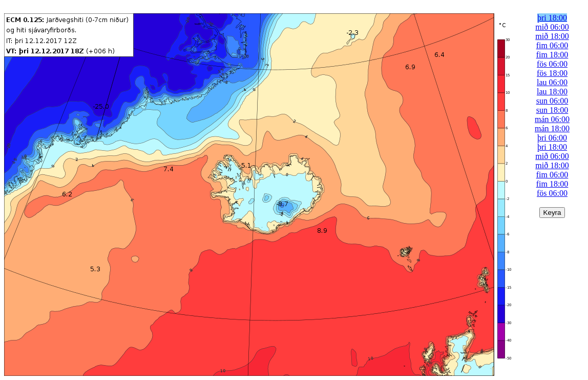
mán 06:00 (552, 119)
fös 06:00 (552, 64)
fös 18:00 (552, 73)
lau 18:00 (552, 92)
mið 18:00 (552, 36)
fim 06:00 (552, 45)
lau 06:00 (552, 82)
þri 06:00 (552, 138)
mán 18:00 (552, 128)
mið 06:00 (552, 27)
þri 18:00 (552, 18)
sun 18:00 (552, 110)
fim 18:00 (552, 55)
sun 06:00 (552, 101)
